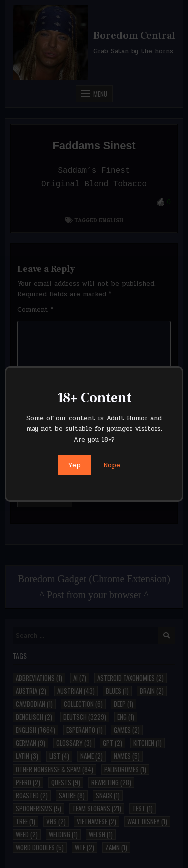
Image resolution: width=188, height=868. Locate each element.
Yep (74, 465)
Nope (112, 465)
